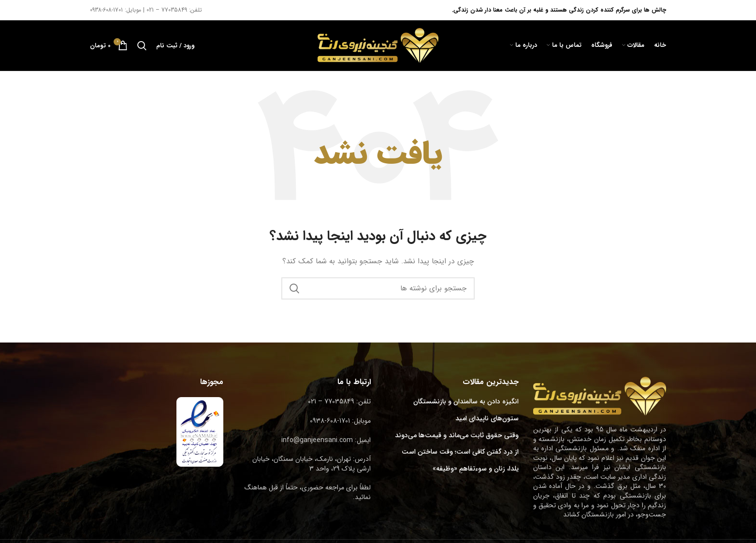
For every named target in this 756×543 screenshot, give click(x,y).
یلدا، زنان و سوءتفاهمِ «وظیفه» (476, 469)
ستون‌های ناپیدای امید (487, 419)
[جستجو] (142, 45)
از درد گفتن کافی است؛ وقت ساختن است (460, 452)
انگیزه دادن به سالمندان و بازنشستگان (466, 402)
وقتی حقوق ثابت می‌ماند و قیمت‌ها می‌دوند (457, 436)
